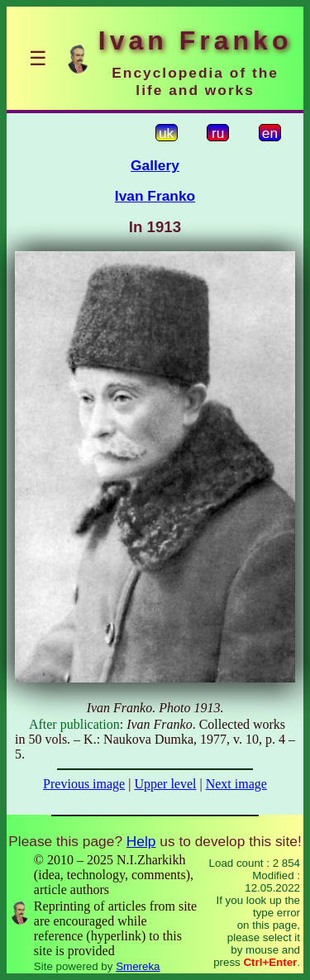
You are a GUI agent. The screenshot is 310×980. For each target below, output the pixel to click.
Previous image (84, 784)
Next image (236, 784)
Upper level (165, 784)
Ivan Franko (155, 196)
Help (141, 841)
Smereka (138, 966)
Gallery (155, 165)
